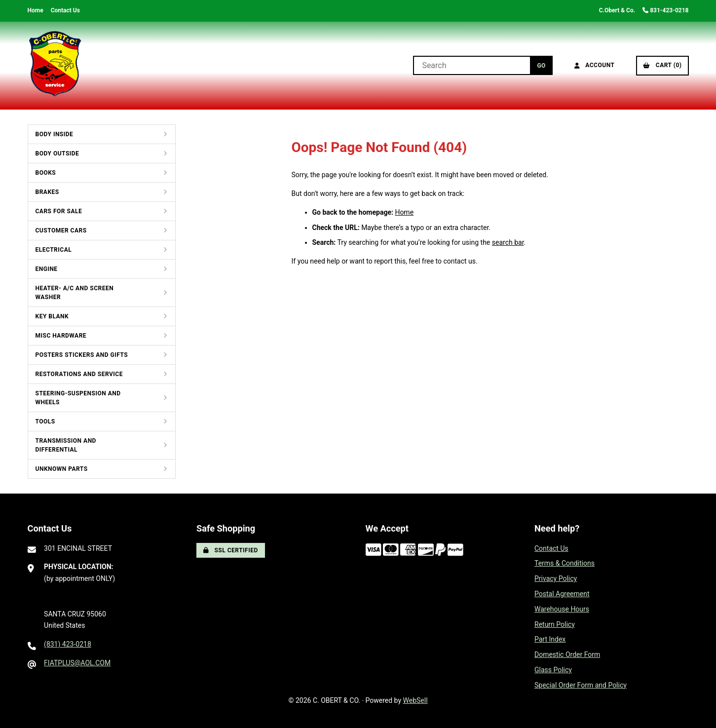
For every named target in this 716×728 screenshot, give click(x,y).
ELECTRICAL (54, 250)
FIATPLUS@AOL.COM (77, 663)
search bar (508, 242)
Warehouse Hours (562, 609)
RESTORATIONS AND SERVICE (79, 374)
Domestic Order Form (567, 654)
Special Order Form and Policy (581, 685)
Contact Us (65, 10)
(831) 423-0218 (68, 644)
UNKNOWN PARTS (62, 469)
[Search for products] (471, 65)
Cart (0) (662, 65)
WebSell (415, 700)
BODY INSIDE (55, 134)
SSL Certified (231, 550)
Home (36, 10)
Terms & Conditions (565, 563)
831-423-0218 (665, 10)
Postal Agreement (562, 594)
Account (595, 65)
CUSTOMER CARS (61, 230)
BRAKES (47, 192)
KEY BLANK (52, 316)
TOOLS (45, 421)
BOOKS (46, 173)
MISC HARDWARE (61, 336)
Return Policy (555, 624)
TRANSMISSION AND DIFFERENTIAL (66, 445)
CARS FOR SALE (59, 211)
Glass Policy (553, 670)
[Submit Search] (541, 65)
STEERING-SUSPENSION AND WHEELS (78, 398)
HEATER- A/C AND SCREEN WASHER (75, 293)
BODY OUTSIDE (57, 153)
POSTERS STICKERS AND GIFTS (82, 355)
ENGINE (47, 269)
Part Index (550, 639)
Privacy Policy (556, 578)
